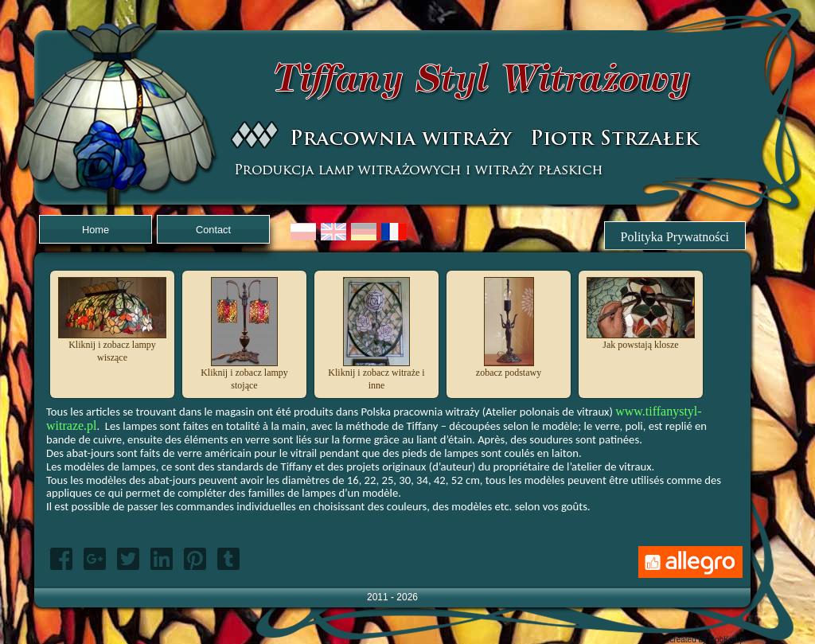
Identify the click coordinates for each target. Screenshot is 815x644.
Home (96, 230)
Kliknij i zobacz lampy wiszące (112, 346)
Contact (213, 230)
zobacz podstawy (509, 368)
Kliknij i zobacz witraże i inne (376, 374)
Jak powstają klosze (641, 340)
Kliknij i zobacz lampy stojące (244, 374)
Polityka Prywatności (675, 237)
